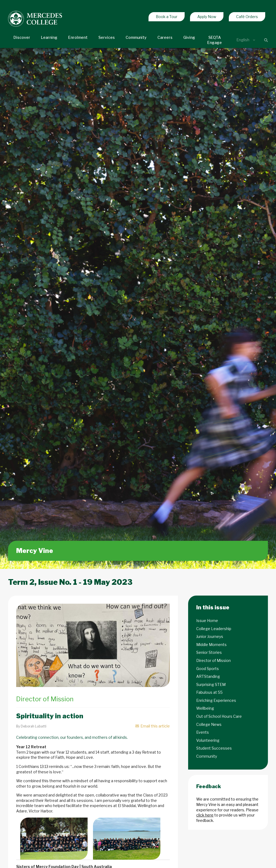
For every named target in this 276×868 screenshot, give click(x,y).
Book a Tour (167, 17)
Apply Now (207, 17)
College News (209, 724)
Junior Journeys (210, 636)
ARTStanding (208, 676)
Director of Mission (213, 660)
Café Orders (247, 17)
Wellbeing (205, 708)
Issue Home (207, 621)
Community (136, 37)
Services (107, 37)
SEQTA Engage (214, 40)
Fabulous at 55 (209, 692)
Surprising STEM (211, 684)
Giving (189, 37)
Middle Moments (211, 645)
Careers (165, 37)
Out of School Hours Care (219, 716)
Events (203, 732)
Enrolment (78, 37)
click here (205, 815)
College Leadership (214, 629)
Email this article (153, 726)
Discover (22, 37)
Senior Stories (209, 652)
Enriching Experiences (216, 700)
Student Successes (214, 748)
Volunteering (208, 740)
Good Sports (208, 669)
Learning (49, 37)
